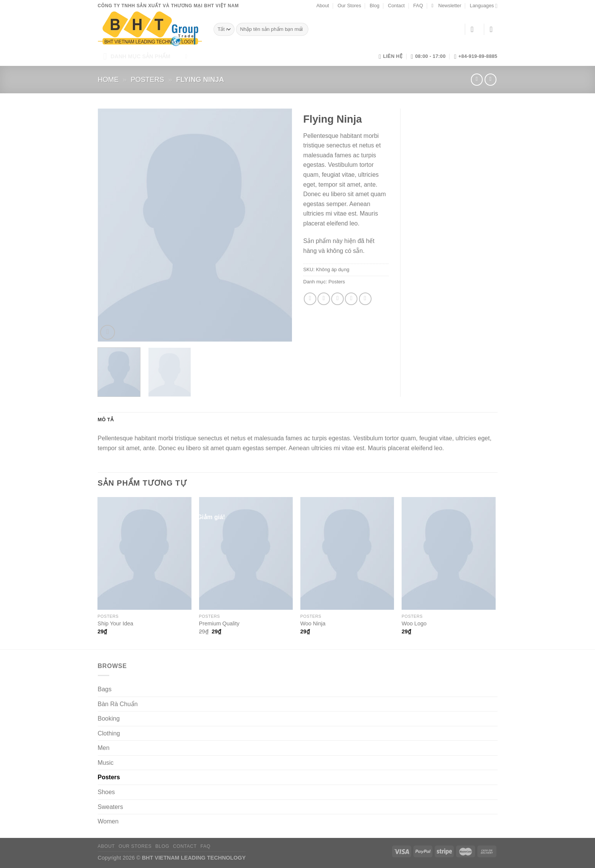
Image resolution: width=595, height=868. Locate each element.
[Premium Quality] (246, 553)
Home (108, 79)
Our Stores (349, 6)
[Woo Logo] (449, 553)
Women (108, 821)
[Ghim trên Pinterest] (351, 299)
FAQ (418, 6)
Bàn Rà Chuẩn (118, 704)
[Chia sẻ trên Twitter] (324, 299)
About (323, 6)
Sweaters (111, 807)
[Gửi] (301, 29)
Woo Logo (414, 623)
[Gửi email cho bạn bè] (337, 299)
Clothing (109, 733)
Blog (375, 6)
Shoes (106, 792)
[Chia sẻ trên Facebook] (310, 299)
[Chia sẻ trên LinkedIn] (365, 299)
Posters (147, 79)
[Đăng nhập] (475, 29)
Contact (396, 6)
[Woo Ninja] (347, 553)
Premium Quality (219, 623)
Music (106, 763)
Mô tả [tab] (106, 420)
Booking (109, 719)
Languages (483, 6)
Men (104, 748)
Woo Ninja (313, 623)
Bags (105, 689)
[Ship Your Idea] (144, 553)
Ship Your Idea (115, 623)
